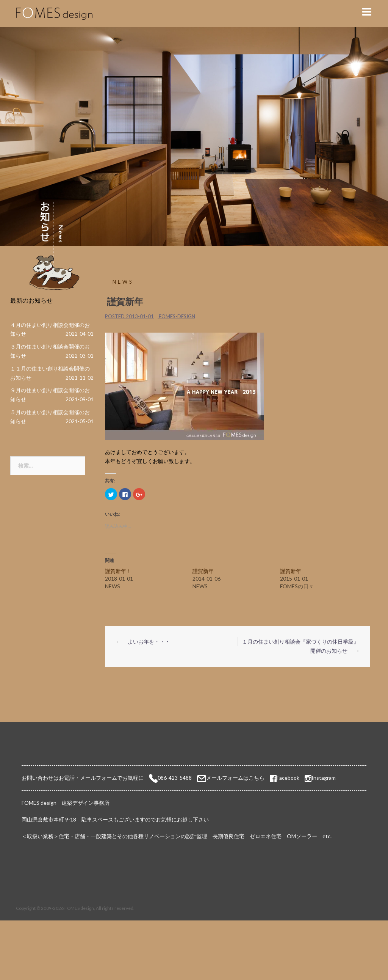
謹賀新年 (203, 571)
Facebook (285, 778)
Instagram (324, 778)
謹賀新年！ (118, 571)
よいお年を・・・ (149, 642)
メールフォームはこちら (235, 778)
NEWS (123, 282)
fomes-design (177, 316)
